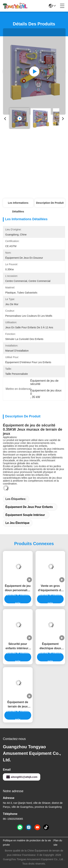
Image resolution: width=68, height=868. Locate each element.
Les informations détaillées (18, 204)
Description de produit (50, 203)
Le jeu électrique (17, 523)
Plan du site (58, 843)
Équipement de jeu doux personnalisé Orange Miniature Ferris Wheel (18, 588)
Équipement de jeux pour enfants (29, 507)
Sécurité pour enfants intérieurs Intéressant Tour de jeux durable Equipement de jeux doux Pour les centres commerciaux (18, 646)
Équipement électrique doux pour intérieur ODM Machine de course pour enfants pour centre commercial (50, 646)
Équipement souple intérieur (25, 515)
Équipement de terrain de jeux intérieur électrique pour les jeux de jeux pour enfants (18, 705)
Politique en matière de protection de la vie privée (27, 843)
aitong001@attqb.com (22, 777)
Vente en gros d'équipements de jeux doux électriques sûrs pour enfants (50, 588)
